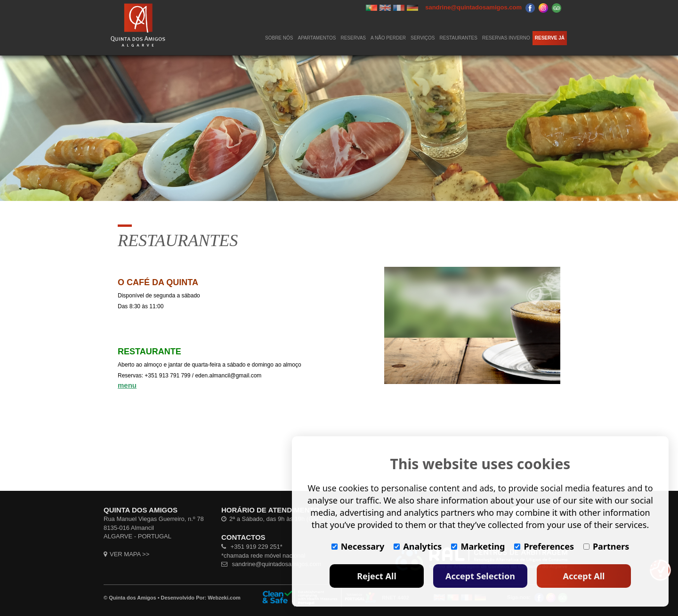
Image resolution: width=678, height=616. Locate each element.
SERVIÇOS (423, 38)
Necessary (358, 546)
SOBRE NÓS (279, 38)
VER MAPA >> (126, 554)
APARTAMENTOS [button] (317, 38)
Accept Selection (480, 576)
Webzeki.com (224, 598)
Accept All (584, 576)
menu (127, 385)
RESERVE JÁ (550, 38)
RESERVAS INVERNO (506, 38)
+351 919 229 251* (252, 547)
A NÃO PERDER (388, 38)
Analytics (418, 546)
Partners (606, 546)
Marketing (478, 546)
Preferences (544, 546)
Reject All (377, 576)
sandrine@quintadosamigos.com (271, 564)
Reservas (353, 38)
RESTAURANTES (459, 38)
